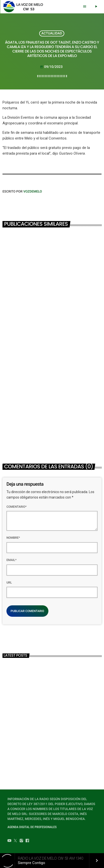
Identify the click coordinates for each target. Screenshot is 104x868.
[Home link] (24, 7)
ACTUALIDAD (52, 33)
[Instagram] (21, 841)
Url (9, 583)
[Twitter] (15, 841)
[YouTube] (9, 841)
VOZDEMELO (33, 192)
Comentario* (17, 507)
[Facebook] (27, 841)
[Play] (96, 7)
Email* (12, 560)
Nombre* (13, 538)
